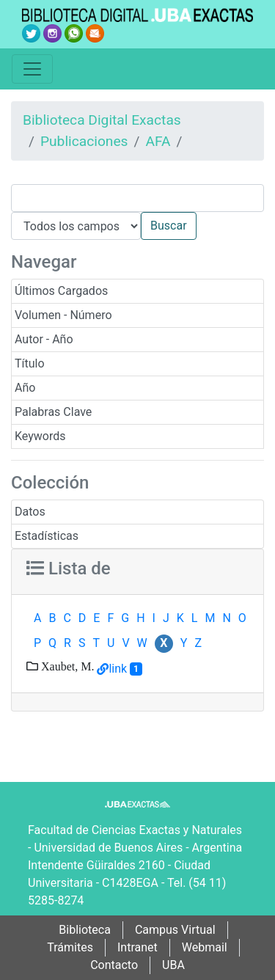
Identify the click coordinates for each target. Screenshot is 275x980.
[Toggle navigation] (32, 69)
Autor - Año (44, 339)
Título (30, 363)
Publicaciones (84, 141)
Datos (30, 512)
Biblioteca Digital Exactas (102, 120)
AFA (158, 141)
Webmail (205, 947)
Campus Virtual (175, 930)
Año (25, 388)
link (118, 669)
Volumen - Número (63, 315)
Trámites (70, 947)
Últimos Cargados (61, 291)
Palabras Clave (53, 412)
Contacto (114, 965)
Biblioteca (85, 930)
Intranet (137, 947)
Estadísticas (47, 536)
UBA (173, 965)
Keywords (40, 436)
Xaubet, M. (66, 666)
